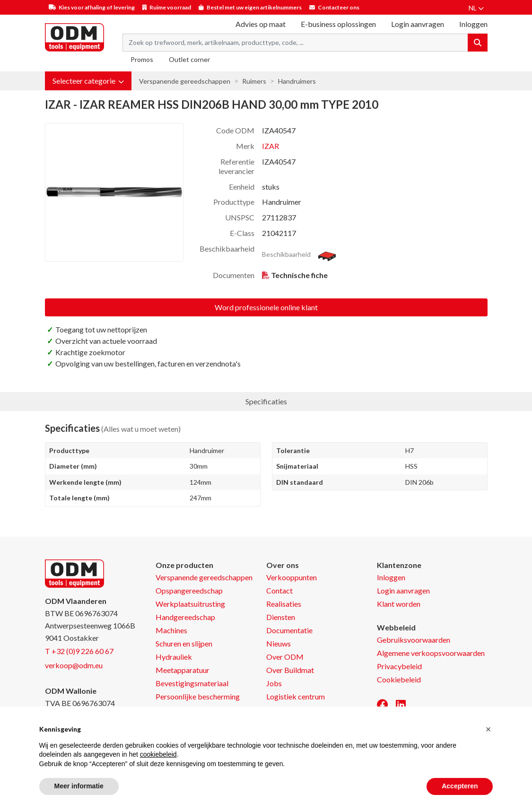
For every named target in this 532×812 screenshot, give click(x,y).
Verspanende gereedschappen (185, 81)
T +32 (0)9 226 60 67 (79, 651)
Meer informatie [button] (79, 786)
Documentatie (289, 630)
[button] (88, 81)
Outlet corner (189, 59)
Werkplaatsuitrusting (190, 604)
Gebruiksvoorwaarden (414, 640)
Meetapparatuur (183, 670)
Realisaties (284, 604)
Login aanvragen (418, 24)
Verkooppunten (292, 577)
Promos (142, 59)
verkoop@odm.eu (74, 665)
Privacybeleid (399, 666)
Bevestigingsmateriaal (192, 683)
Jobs (274, 683)
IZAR (270, 146)
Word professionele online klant (266, 307)
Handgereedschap (185, 617)
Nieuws (279, 643)
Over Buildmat (290, 670)
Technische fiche (299, 275)
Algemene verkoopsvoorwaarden (431, 653)
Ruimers (254, 81)
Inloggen (391, 577)
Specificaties (266, 401)
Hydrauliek (174, 657)
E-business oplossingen (338, 24)
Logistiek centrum (296, 696)
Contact (279, 590)
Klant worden (399, 604)
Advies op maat (261, 24)
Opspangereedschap (189, 590)
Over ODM (285, 657)
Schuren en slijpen (184, 643)
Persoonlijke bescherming (198, 696)
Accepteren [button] (460, 786)
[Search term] (295, 43)
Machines (171, 630)
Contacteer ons (339, 7)
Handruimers (297, 81)
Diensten (281, 617)
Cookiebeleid (399, 679)
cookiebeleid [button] (158, 754)
